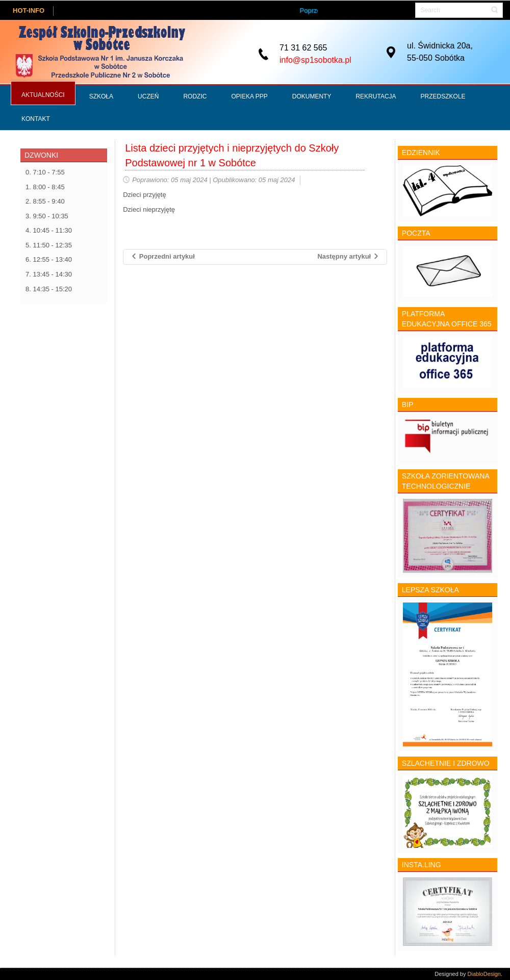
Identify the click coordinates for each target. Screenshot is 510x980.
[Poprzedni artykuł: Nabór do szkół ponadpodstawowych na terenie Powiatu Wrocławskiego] (163, 257)
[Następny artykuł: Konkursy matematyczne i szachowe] (348, 257)
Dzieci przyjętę (145, 195)
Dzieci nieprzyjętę (149, 209)
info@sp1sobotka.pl (315, 59)
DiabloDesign (484, 974)
